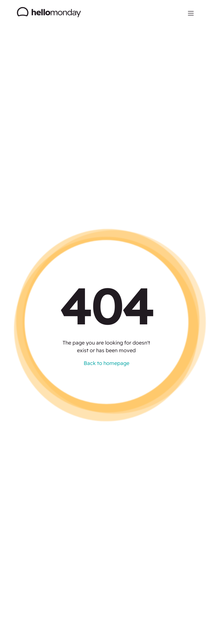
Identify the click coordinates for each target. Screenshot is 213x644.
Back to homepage (107, 363)
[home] (49, 13)
